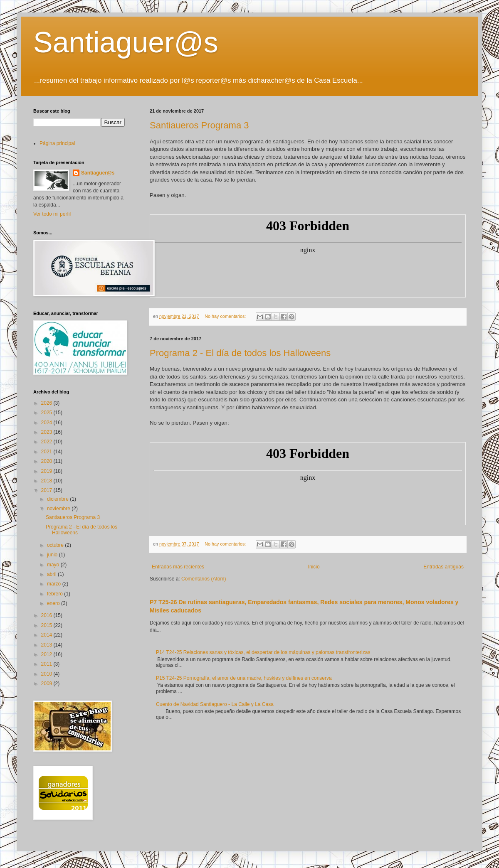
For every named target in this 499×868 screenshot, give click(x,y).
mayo (54, 565)
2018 (47, 481)
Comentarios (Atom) (204, 579)
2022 (47, 442)
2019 (47, 471)
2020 (47, 461)
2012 (47, 654)
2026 (47, 403)
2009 (47, 684)
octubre (56, 545)
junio (53, 555)
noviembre (59, 509)
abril (52, 574)
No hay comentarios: (226, 316)
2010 (47, 674)
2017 (47, 490)
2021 (47, 452)
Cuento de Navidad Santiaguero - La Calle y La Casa (215, 704)
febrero (56, 594)
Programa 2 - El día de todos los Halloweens (240, 353)
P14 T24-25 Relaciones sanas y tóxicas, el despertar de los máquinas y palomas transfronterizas (263, 652)
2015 (47, 625)
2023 (47, 432)
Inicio (314, 567)
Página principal (57, 143)
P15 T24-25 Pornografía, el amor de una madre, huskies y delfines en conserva (244, 678)
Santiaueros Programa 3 (199, 125)
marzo (55, 584)
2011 (47, 664)
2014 (47, 635)
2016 (47, 615)
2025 (47, 413)
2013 (47, 645)
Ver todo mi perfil (52, 214)
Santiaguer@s (126, 42)
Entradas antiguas (443, 567)
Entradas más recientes (178, 567)
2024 (47, 423)
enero (54, 603)
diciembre (58, 499)
